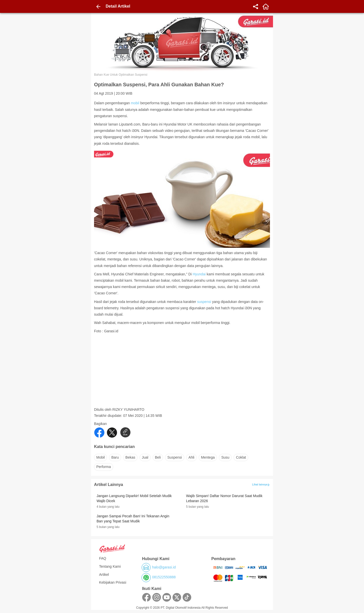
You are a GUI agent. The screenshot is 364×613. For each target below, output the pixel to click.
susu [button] (225, 457)
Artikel (104, 575)
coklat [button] (241, 457)
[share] (256, 7)
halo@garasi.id (164, 567)
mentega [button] (208, 457)
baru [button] (115, 457)
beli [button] (158, 457)
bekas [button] (130, 457)
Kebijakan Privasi (113, 582)
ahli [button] (191, 457)
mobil (135, 103)
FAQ (103, 558)
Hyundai (199, 274)
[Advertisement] (183, 372)
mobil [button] (100, 457)
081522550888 (164, 577)
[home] (266, 7)
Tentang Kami (110, 566)
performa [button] (104, 467)
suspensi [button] (175, 457)
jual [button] (145, 457)
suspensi (204, 302)
